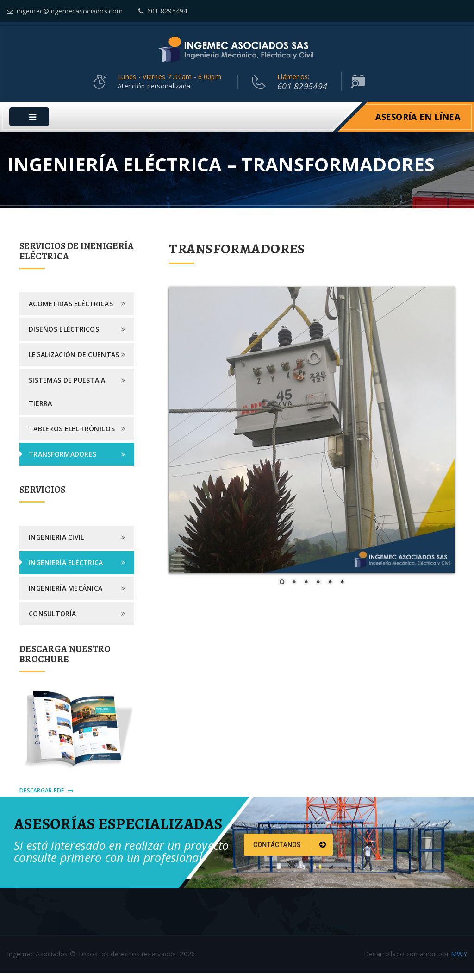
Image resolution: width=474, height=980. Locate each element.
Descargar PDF (47, 798)
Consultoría (52, 621)
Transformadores (62, 462)
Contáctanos (290, 852)
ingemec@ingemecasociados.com (65, 11)
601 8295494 (163, 11)
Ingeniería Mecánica (65, 595)
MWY (459, 961)
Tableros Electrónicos (72, 436)
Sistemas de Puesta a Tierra (67, 399)
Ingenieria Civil (56, 544)
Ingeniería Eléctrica (66, 570)
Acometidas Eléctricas (71, 311)
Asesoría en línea (418, 124)
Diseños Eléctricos (64, 336)
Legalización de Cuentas (74, 362)
